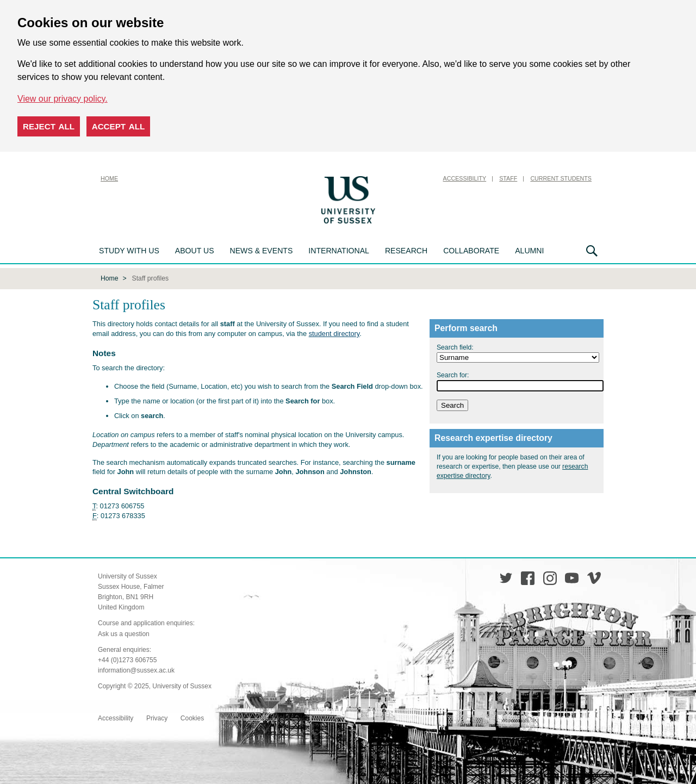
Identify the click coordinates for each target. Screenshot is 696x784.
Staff (508, 178)
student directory (334, 332)
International (339, 251)
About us (195, 251)
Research (406, 251)
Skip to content (405, 178)
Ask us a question (124, 633)
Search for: (453, 374)
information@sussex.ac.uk (136, 669)
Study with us (129, 251)
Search (592, 251)
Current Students (561, 178)
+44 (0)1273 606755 (127, 659)
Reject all (49, 126)
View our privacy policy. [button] (63, 99)
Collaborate (471, 251)
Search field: (455, 346)
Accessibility (465, 178)
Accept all (119, 126)
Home (109, 178)
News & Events (262, 251)
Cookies (192, 717)
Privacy (157, 717)
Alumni (529, 251)
